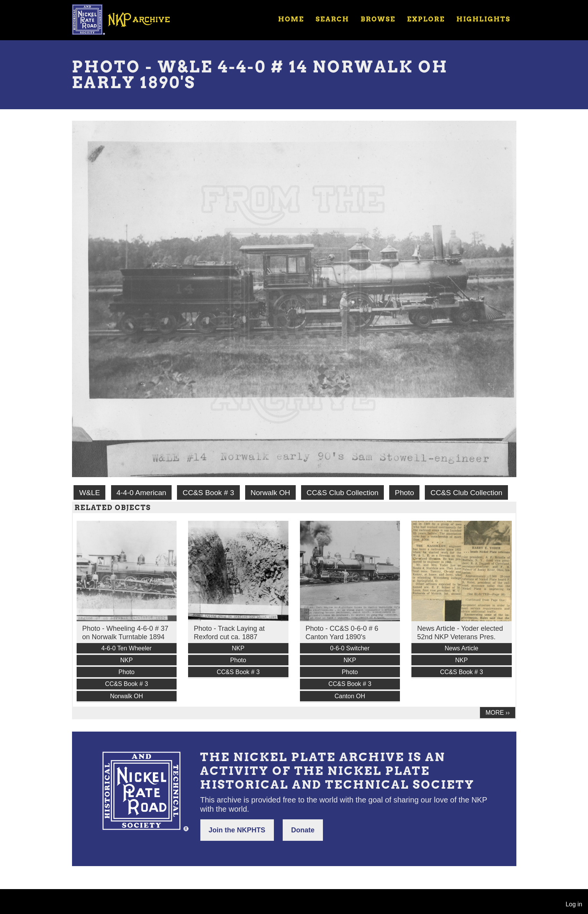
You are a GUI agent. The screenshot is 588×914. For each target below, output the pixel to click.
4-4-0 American (141, 493)
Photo (405, 493)
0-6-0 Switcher (350, 648)
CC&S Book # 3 (208, 493)
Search (332, 19)
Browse (378, 19)
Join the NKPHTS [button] (237, 830)
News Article (462, 648)
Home (291, 19)
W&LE (90, 493)
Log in (574, 904)
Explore (426, 19)
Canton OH (350, 696)
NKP (127, 660)
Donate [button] (303, 830)
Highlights (483, 19)
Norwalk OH (270, 493)
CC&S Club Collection (342, 493)
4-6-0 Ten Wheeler (127, 648)
